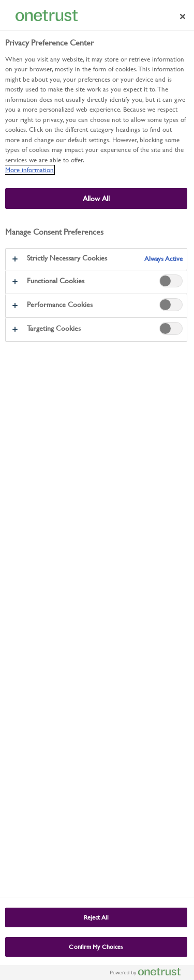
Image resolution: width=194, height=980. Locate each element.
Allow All (96, 198)
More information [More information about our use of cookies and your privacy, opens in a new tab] (29, 170)
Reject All (96, 917)
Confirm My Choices (96, 947)
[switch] (171, 281)
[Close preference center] (183, 17)
